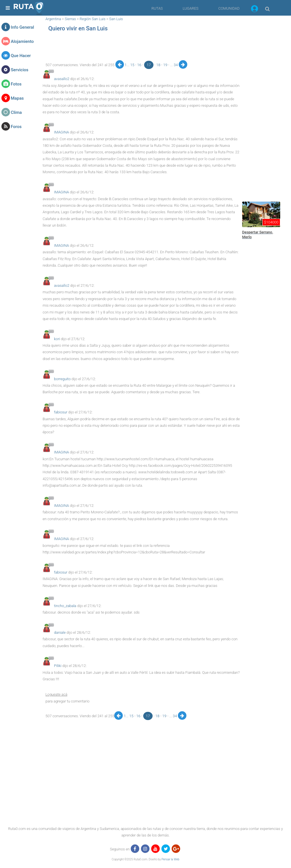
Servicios (20, 70)
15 (133, 65)
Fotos (16, 84)
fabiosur (61, 412)
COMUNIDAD (229, 8)
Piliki (58, 666)
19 (166, 65)
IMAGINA (62, 132)
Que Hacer (21, 56)
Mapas (17, 98)
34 (176, 65)
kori (57, 339)
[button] (254, 10)
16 (140, 65)
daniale (60, 632)
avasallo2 (62, 79)
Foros (16, 127)
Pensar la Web (170, 859)
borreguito (62, 379)
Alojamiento (22, 41)
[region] (141, 47)
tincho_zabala (65, 606)
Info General (22, 27)
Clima (16, 112)
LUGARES (191, 8)
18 (159, 65)
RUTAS (157, 8)
